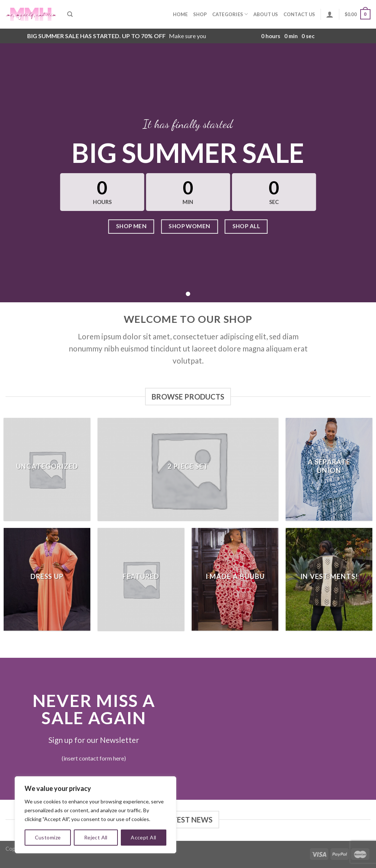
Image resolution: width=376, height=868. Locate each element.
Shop (200, 14)
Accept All (143, 837)
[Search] (70, 14)
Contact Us (299, 14)
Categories (230, 14)
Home (180, 14)
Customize (48, 837)
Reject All (96, 837)
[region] (95, 815)
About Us (266, 14)
